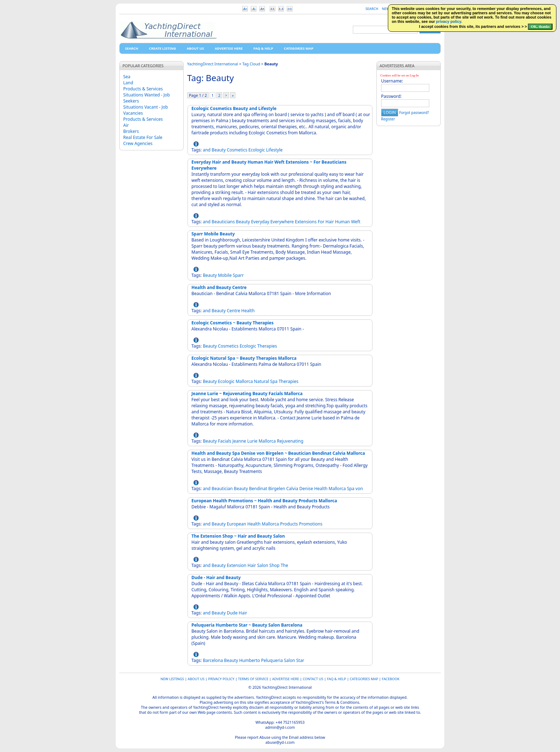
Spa (274, 381)
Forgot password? (414, 113)
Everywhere (282, 222)
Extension (237, 565)
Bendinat (258, 489)
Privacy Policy (221, 679)
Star (300, 660)
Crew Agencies (138, 143)
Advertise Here (229, 48)
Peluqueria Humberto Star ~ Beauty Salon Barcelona (247, 625)
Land (128, 83)
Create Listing (162, 48)
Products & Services (143, 89)
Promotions (311, 524)
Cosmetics (237, 150)
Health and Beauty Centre (219, 287)
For (321, 222)
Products (289, 524)
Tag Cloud (251, 64)
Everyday (260, 222)
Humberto (250, 660)
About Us (195, 48)
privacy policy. (449, 21)
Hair (330, 222)
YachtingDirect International (213, 64)
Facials (224, 441)
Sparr (238, 275)
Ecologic (257, 150)
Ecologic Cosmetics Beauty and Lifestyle (234, 108)
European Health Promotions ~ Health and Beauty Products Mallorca (264, 501)
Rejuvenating (290, 441)
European (236, 524)
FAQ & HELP (263, 48)
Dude (232, 613)
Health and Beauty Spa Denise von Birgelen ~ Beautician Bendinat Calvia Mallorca (278, 453)
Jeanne (239, 441)
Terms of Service (253, 679)
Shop (274, 565)
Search (372, 9)
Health (248, 311)
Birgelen (277, 489)
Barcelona (213, 660)
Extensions (306, 222)
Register (388, 119)
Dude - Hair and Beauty (216, 577)
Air (126, 125)
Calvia (292, 489)
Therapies (267, 346)
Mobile (225, 275)
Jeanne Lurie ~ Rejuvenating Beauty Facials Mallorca (247, 394)
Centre (234, 311)
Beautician (222, 489)
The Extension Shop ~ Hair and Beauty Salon (238, 536)
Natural (261, 381)
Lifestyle (274, 150)
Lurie (252, 441)
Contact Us (313, 679)
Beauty (219, 150)
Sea (127, 77)
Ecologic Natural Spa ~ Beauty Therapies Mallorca (244, 358)
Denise (306, 489)
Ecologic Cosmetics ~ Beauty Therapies (232, 323)
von (359, 489)
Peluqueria (272, 660)
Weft (356, 222)
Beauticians (223, 222)
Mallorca (244, 381)
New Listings (172, 679)
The (284, 565)
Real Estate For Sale (143, 137)
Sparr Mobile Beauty (213, 234)
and (207, 150)
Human (342, 222)
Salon (263, 565)
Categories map (299, 48)
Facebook (391, 679)
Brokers (131, 131)
